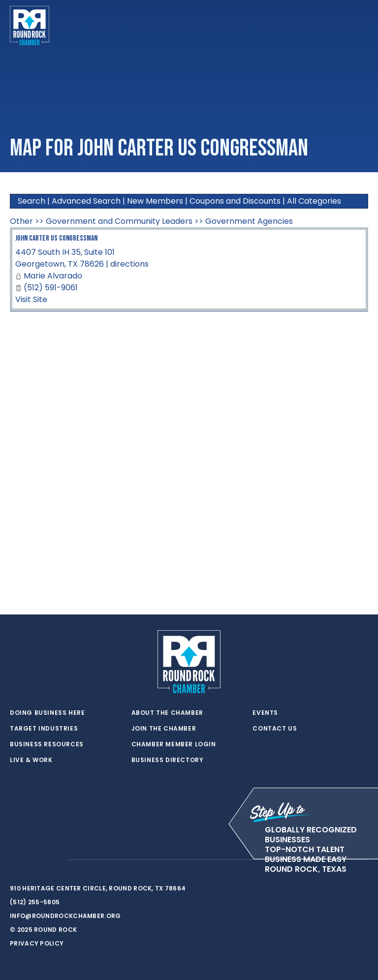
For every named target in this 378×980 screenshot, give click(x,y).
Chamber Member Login (174, 744)
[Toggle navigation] (360, 26)
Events (265, 713)
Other (21, 221)
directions (129, 264)
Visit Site (31, 299)
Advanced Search (86, 201)
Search (31, 201)
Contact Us (275, 729)
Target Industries (44, 729)
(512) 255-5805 (35, 902)
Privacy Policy (37, 943)
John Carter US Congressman (56, 238)
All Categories (314, 201)
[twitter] (15, 860)
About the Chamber (167, 713)
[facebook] (34, 860)
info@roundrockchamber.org (65, 916)
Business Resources (47, 744)
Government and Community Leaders (119, 221)
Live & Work (31, 760)
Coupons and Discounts (235, 201)
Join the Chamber (164, 729)
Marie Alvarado (53, 276)
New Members (155, 201)
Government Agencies (249, 221)
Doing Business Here (47, 713)
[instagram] (54, 860)
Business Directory (168, 760)
